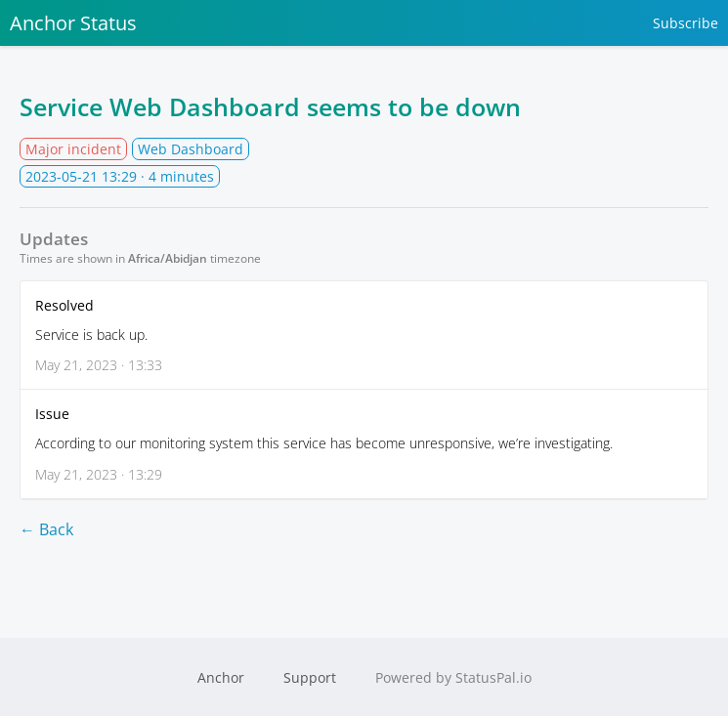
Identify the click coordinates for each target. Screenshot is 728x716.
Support (310, 677)
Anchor (221, 677)
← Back (46, 529)
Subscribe (685, 23)
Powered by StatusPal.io (453, 677)
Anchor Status (73, 23)
